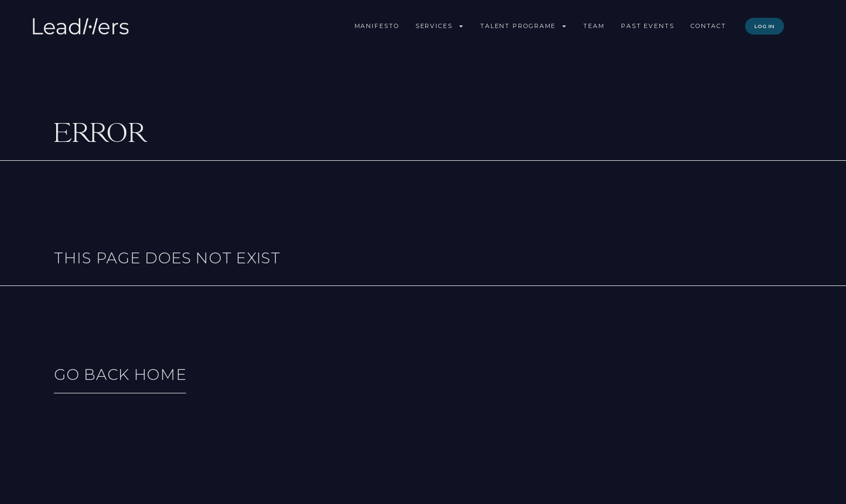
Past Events (648, 26)
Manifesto (377, 26)
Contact (708, 26)
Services (440, 26)
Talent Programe (524, 26)
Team (594, 26)
